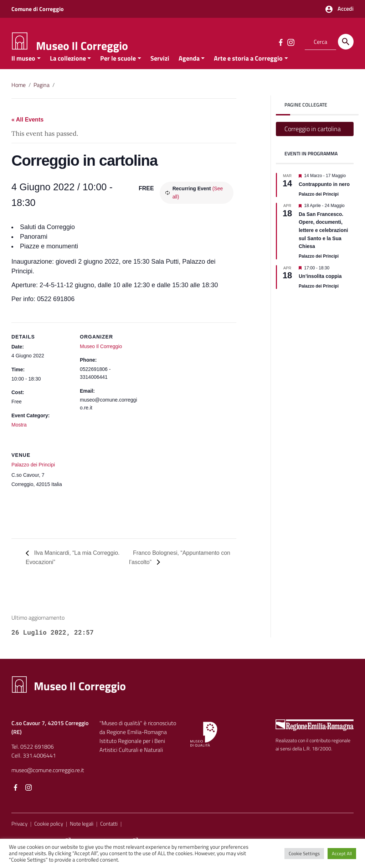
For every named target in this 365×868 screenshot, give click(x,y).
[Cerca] (346, 42)
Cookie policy (49, 835)
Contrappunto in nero (324, 195)
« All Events (27, 131)
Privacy (19, 835)
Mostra (19, 435)
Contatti (109, 835)
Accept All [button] (342, 853)
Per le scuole (118, 69)
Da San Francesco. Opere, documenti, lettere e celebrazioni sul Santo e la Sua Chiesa (323, 241)
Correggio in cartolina (313, 140)
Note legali (82, 835)
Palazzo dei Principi (33, 476)
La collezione (68, 69)
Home (19, 95)
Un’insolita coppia (320, 287)
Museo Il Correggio (82, 46)
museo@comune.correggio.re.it (48, 781)
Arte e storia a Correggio (248, 69)
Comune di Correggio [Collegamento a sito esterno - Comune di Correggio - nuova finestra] (38, 9)
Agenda (189, 69)
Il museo (23, 69)
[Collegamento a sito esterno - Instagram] (291, 42)
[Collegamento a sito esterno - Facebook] (281, 42)
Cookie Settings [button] (304, 853)
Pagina (42, 95)
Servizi (160, 69)
